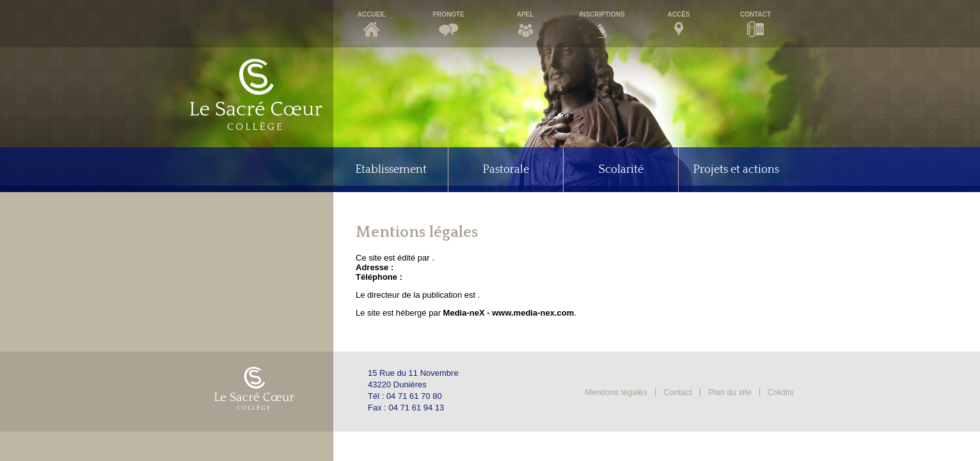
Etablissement (391, 170)
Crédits (781, 392)
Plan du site (730, 392)
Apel (526, 14)
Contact (755, 14)
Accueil (372, 14)
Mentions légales (617, 392)
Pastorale (506, 170)
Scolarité (621, 170)
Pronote (448, 14)
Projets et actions (736, 170)
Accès (678, 14)
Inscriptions (602, 14)
